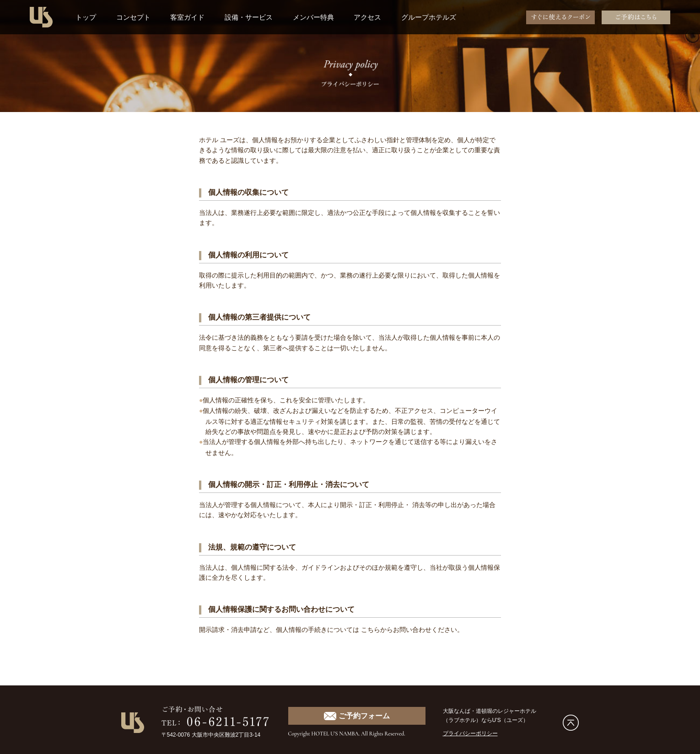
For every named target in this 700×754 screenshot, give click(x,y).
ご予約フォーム (357, 715)
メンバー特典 (313, 17)
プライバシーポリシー (470, 732)
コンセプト (133, 17)
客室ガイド (187, 17)
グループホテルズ (429, 17)
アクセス (367, 17)
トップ (86, 17)
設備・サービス (249, 17)
